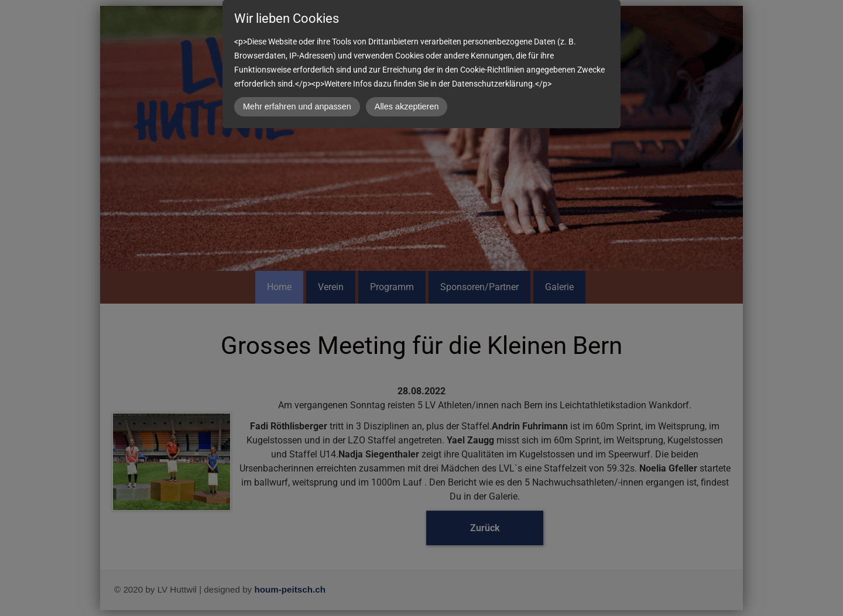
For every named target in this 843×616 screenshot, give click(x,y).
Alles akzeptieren (407, 106)
